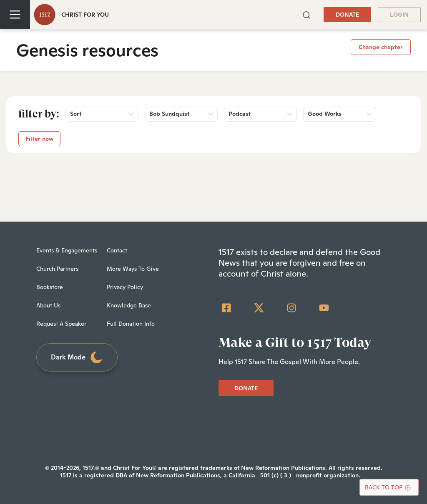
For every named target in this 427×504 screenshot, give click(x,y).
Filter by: (39, 114)
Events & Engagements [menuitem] (67, 250)
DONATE (347, 15)
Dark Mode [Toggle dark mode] (77, 358)
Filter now (39, 139)
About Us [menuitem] (48, 305)
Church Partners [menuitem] (57, 269)
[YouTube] (324, 308)
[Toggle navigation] (15, 15)
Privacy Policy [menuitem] (125, 287)
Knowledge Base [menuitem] (129, 305)
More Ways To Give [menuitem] (133, 269)
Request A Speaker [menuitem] (61, 324)
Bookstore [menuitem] (50, 287)
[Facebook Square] (226, 308)
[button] (306, 14)
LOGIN (399, 15)
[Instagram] (291, 308)
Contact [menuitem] (117, 250)
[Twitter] (259, 308)
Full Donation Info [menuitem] (131, 324)
